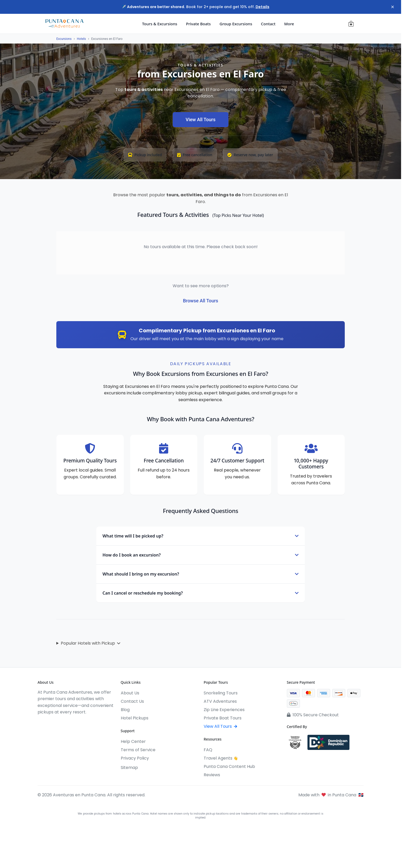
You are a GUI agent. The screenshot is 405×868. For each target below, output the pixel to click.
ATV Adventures (220, 701)
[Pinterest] (78, 723)
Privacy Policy (135, 758)
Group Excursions (236, 24)
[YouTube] (59, 723)
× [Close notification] (392, 7)
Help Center (133, 741)
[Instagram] (50, 723)
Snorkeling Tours (221, 693)
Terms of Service (138, 750)
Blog (125, 710)
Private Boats (198, 24)
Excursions (64, 39)
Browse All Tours (200, 301)
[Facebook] (40, 723)
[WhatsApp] (68, 723)
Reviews (212, 775)
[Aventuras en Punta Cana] (64, 24)
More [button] (289, 24)
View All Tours (201, 120)
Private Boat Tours (223, 718)
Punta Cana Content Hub (229, 766)
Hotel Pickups (135, 718)
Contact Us (132, 701)
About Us (130, 693)
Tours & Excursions (160, 24)
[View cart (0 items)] (351, 24)
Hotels (81, 39)
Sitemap (129, 768)
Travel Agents (221, 758)
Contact (268, 24)
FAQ (208, 750)
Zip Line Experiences (224, 710)
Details (262, 7)
